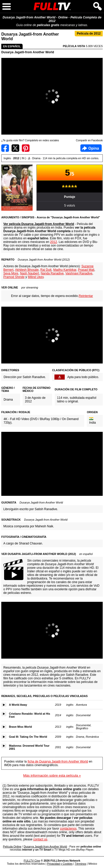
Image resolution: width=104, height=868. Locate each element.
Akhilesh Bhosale (27, 270)
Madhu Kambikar (65, 270)
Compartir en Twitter (15, 148)
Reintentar (86, 296)
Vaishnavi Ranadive (79, 273)
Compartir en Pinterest (26, 148)
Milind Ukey (36, 277)
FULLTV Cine (32, 861)
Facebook (91, 148)
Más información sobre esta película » (52, 775)
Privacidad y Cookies (60, 864)
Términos (80, 864)
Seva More (11, 273)
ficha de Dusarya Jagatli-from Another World (58, 762)
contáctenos (68, 829)
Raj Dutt (46, 270)
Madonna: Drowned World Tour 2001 (29, 747)
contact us (40, 839)
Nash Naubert (30, 273)
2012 (54, 242)
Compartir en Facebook (5, 148)
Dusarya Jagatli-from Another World (28, 52)
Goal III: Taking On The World (28, 737)
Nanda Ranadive (52, 273)
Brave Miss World (20, 727)
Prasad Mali (86, 270)
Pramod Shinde (14, 277)
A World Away (18, 705)
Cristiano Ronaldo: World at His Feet (30, 715)
